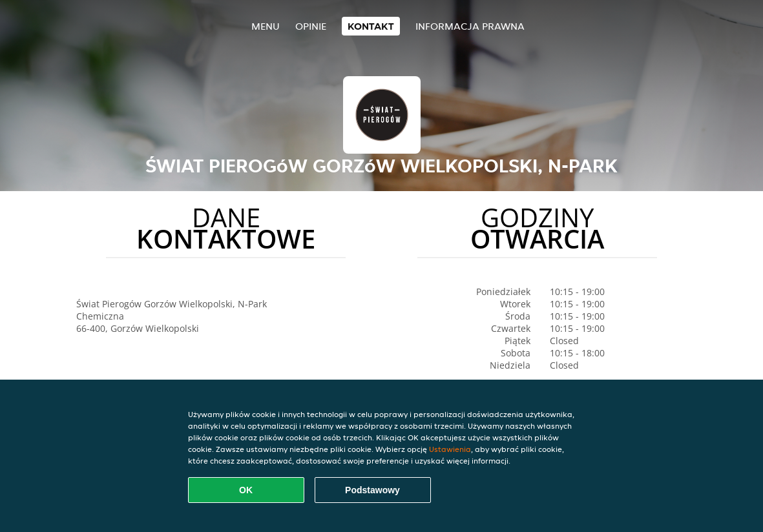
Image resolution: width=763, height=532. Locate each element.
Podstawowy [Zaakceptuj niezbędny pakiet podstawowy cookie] (372, 490)
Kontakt (371, 26)
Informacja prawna (470, 26)
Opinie (311, 26)
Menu (266, 26)
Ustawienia (450, 449)
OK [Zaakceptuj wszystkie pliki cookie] (246, 490)
